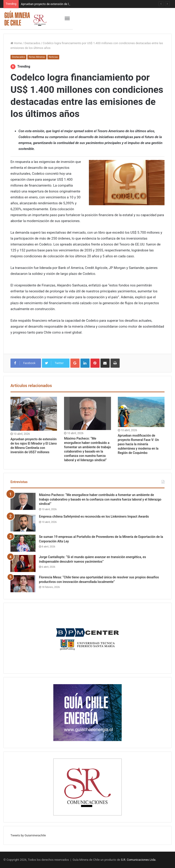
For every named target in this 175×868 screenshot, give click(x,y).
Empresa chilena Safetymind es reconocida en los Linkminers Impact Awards (94, 516)
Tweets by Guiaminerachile (28, 835)
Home (16, 43)
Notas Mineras (37, 57)
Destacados (32, 43)
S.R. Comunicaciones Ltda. (139, 860)
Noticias (53, 57)
